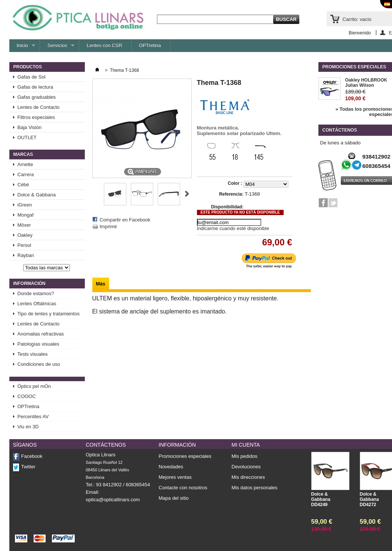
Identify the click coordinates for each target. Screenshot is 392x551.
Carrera (26, 175)
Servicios (57, 47)
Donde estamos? (36, 293)
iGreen (25, 205)
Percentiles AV (33, 417)
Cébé (23, 185)
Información (30, 284)
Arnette (25, 164)
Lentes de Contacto (39, 107)
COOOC (27, 396)
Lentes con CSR (104, 45)
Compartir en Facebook (125, 220)
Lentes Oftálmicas (37, 304)
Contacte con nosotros (183, 488)
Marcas (23, 154)
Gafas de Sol (32, 77)
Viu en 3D (28, 427)
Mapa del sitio (174, 498)
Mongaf (26, 215)
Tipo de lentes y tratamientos (49, 314)
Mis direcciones (249, 477)
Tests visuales (33, 354)
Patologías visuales (38, 344)
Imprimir (109, 226)
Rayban (26, 255)
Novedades (171, 467)
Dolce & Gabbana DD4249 (321, 499)
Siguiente (187, 194)
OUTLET (27, 137)
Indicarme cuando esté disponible (233, 228)
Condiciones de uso (39, 364)
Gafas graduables (37, 97)
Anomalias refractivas (41, 334)
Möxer (24, 225)
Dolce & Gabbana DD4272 (369, 499)
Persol (24, 245)
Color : (236, 183)
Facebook (32, 456)
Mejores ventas (175, 477)
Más (101, 284)
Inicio (22, 47)
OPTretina (150, 45)
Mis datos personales (255, 488)
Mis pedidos (245, 456)
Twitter (28, 467)
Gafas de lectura (35, 87)
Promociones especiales (354, 67)
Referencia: (231, 194)
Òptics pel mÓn (34, 386)
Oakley (25, 235)
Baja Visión (30, 127)
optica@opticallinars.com (113, 500)
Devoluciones (246, 467)
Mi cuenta (246, 445)
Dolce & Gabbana (37, 195)
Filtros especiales (36, 117)
